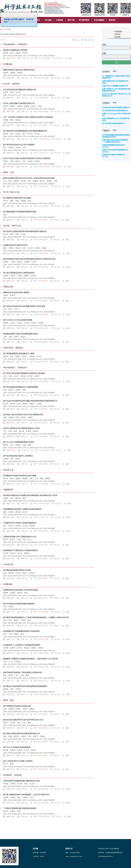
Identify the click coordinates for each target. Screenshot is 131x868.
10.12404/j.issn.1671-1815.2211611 (41, 265)
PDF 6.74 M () (40, 240)
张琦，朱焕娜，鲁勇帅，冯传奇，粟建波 (19, 709)
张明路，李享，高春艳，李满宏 (15, 53)
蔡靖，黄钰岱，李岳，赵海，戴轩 (16, 675)
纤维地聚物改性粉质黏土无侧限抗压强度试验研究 (22, 509)
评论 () (59, 58)
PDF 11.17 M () (41, 517)
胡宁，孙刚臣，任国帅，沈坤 (14, 147)
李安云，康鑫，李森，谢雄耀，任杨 (17, 201)
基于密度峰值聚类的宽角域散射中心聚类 (19, 354)
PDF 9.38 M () (41, 681)
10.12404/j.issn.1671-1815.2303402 (41, 542)
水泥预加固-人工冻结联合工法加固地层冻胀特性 (22, 645)
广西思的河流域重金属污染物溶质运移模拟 (20, 808)
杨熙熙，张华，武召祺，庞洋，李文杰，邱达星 (21, 134)
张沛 (5, 215)
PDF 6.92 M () (41, 314)
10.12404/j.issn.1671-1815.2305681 (41, 75)
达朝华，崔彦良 (9, 295)
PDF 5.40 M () (40, 220)
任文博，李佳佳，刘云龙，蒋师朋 (16, 553)
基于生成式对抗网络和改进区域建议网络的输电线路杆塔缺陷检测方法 (30, 401)
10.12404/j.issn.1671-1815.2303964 (41, 379)
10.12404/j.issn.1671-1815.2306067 (41, 184)
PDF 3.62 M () (40, 755)
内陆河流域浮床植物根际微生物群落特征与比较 (21, 781)
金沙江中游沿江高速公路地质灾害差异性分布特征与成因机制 (27, 158)
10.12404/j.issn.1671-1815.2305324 (41, 678)
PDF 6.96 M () (40, 362)
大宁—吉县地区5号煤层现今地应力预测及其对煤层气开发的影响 (28, 117)
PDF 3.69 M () (40, 769)
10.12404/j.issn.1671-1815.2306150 (41, 109)
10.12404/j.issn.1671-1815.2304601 (41, 800)
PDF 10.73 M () (42, 58)
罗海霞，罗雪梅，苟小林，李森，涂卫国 (19, 784)
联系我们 (112, 20)
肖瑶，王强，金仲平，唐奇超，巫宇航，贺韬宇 (21, 376)
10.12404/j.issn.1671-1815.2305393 (41, 95)
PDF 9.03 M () (41, 667)
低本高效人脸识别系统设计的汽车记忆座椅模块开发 (23, 415)
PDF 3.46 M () (40, 598)
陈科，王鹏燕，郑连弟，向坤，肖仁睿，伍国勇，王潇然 (25, 248)
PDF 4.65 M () (40, 301)
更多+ (115, 71)
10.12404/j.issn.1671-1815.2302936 (41, 739)
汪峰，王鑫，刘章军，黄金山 (14, 337)
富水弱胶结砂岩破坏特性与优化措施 (17, 198)
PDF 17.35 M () (41, 139)
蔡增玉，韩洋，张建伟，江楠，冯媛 (17, 445)
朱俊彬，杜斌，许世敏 (12, 689)
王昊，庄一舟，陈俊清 (12, 662)
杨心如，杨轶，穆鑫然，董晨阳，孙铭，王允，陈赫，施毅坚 (27, 478)
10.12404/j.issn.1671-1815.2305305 (41, 501)
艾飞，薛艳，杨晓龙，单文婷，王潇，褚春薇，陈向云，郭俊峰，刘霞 (30, 181)
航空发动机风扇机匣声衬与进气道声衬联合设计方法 (23, 720)
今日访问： (38, 856)
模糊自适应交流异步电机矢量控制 (16, 292)
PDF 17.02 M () (41, 186)
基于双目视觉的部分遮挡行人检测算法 (18, 456)
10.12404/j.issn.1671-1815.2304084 (41, 393)
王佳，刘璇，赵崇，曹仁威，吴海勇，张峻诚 (21, 431)
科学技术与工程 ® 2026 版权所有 (109, 849)
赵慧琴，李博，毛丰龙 (12, 92)
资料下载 (71, 20)
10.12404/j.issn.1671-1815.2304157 (41, 123)
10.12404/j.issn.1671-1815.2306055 (41, 481)
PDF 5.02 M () (41, 78)
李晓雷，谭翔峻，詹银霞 (13, 73)
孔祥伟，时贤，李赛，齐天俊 (14, 234)
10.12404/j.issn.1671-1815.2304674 (41, 609)
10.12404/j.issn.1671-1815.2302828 (41, 312)
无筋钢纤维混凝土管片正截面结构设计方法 (20, 537)
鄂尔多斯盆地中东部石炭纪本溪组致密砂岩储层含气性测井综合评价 (29, 259)
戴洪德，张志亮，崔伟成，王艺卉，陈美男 (20, 750)
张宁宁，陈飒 (8, 764)
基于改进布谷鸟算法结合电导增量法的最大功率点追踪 (24, 306)
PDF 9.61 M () (40, 559)
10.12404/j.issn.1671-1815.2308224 (41, 56)
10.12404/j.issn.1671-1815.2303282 (41, 164)
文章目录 (117, 34)
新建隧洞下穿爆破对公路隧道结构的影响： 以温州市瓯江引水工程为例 (30, 659)
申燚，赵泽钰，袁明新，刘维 (14, 390)
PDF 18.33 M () (41, 267)
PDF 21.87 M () (41, 206)
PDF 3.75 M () (40, 437)
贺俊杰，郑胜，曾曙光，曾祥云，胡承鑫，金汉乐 (22, 356)
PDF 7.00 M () (41, 612)
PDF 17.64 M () (41, 817)
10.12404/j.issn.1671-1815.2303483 (41, 434)
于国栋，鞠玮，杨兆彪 (12, 120)
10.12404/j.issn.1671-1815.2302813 (41, 692)
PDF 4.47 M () (40, 409)
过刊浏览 (8, 29)
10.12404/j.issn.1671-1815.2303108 (41, 150)
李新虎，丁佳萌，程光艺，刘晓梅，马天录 (20, 262)
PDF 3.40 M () (40, 742)
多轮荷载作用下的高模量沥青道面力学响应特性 (21, 631)
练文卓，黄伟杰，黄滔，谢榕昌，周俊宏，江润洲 (22, 404)
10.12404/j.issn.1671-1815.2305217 (41, 448)
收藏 (70, 58)
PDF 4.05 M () (40, 281)
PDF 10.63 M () (41, 694)
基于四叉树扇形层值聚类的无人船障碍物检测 (21, 387)
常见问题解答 (99, 20)
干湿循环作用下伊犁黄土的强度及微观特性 (20, 523)
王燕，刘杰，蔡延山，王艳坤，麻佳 (17, 620)
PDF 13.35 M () (41, 639)
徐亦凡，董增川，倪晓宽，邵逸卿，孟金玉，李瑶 (22, 106)
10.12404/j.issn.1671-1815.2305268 (41, 528)
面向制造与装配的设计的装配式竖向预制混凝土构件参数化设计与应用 (30, 495)
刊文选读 (48, 20)
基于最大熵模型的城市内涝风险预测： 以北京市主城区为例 (26, 795)
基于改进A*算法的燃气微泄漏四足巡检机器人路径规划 (24, 373)
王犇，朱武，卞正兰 (11, 309)
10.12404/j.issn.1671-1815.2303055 (41, 725)
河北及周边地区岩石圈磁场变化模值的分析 (20, 90)
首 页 (2, 29)
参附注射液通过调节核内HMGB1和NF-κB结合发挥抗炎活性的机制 (29, 178)
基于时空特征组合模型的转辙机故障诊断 (19, 604)
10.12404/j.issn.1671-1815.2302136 (41, 712)
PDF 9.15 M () (40, 626)
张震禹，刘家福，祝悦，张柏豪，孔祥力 (19, 797)
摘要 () (11, 58)
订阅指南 (59, 20)
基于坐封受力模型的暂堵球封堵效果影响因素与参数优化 (25, 231)
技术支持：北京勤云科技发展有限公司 (110, 853)
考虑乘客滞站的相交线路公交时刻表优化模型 (21, 590)
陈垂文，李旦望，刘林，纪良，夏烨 (17, 723)
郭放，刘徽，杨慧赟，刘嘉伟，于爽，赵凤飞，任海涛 (24, 736)
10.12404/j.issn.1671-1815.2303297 (41, 359)
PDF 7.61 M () (40, 714)
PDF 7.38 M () (40, 125)
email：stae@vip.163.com (74, 856)
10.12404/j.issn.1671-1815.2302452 (41, 767)
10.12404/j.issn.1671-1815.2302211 (41, 596)
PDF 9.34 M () (40, 395)
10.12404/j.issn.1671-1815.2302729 (41, 651)
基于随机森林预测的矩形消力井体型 (17, 570)
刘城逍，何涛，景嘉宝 (12, 459)
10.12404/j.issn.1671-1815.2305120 (41, 420)
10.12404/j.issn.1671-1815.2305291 (41, 786)
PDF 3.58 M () (40, 578)
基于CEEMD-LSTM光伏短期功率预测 (18, 320)
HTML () (25, 58)
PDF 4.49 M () (41, 328)
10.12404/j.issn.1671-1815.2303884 (41, 298)
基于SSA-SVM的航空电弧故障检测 (17, 747)
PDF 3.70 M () (42, 450)
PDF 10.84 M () (41, 253)
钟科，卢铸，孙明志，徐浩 (14, 634)
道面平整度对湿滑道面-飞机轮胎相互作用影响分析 (23, 672)
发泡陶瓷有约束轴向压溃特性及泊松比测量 (20, 476)
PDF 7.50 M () (40, 464)
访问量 (35, 849)
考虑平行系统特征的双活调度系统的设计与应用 (21, 428)
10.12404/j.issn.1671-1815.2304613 (41, 461)
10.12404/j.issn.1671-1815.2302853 (41, 576)
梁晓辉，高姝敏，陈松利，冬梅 (15, 593)
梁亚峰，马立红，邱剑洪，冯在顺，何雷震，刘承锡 (23, 323)
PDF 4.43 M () (41, 484)
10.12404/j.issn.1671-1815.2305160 (41, 326)
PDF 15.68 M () (41, 653)
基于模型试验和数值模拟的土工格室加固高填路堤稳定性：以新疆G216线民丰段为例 (36, 617)
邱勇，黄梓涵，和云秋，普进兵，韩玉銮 (19, 573)
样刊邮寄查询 (84, 20)
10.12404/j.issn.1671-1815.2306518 (41, 753)
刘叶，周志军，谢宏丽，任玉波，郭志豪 (19, 526)
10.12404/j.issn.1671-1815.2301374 (41, 251)
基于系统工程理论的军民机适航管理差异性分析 (21, 734)
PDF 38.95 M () (41, 167)
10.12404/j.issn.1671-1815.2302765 (41, 203)
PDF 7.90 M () (40, 728)
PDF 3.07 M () (40, 545)
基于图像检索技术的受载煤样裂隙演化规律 (20, 212)
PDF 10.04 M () (41, 789)
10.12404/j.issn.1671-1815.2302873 (41, 814)
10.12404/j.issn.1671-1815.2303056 (41, 637)
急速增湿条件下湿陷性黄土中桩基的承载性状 (21, 550)
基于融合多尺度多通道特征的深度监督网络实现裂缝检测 (25, 686)
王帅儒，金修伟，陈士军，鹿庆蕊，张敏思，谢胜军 (23, 648)
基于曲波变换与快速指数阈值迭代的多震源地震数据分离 (25, 131)
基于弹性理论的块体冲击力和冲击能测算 (19, 145)
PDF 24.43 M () (41, 531)
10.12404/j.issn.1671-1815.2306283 (41, 136)
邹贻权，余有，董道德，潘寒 (14, 498)
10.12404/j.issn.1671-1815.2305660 (41, 339)
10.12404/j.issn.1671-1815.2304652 (41, 406)
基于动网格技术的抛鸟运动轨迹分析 (17, 706)
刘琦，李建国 (8, 607)
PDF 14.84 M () (41, 381)
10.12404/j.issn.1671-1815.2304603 (41, 556)
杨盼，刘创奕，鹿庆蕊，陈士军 (15, 512)
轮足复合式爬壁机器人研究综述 (15, 50)
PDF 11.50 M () (41, 153)
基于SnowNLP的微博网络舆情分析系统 (19, 442)
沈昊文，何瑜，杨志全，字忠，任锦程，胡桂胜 (21, 161)
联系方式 (69, 849)
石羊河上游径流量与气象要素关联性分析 (19, 103)
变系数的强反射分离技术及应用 (15, 245)
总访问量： (39, 853)
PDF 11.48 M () (41, 98)
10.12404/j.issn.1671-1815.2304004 (41, 278)
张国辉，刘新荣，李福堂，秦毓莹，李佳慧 (20, 276)
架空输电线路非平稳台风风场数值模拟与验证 (21, 334)
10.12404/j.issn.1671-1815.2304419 (41, 217)
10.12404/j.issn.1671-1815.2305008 (41, 515)
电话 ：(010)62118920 (73, 853)
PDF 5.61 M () (40, 423)
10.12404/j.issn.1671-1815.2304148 (41, 237)
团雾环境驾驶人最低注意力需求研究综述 (19, 70)
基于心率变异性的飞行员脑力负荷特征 (18, 761)
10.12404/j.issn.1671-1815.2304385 (41, 623)
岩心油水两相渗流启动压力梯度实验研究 (19, 273)
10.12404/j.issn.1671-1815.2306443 (41, 664)
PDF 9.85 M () (41, 803)
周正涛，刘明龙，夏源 (12, 811)
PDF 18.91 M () (41, 112)
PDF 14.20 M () (41, 504)
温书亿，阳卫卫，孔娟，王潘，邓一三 (18, 539)
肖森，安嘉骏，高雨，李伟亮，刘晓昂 (18, 417)
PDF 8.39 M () (40, 342)
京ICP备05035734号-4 (105, 856)
